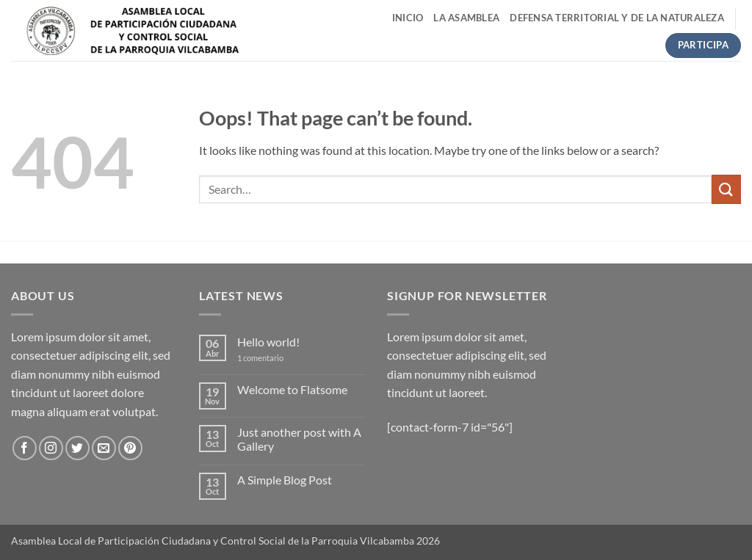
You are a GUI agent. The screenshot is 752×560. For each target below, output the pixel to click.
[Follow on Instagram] (51, 448)
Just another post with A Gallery (299, 439)
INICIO (408, 18)
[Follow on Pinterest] (130, 448)
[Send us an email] (104, 448)
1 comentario (271, 358)
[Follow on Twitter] (77, 448)
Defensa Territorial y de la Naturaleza (617, 18)
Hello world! (268, 342)
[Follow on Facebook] (25, 448)
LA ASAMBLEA (466, 18)
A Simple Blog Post (285, 480)
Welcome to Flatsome (292, 389)
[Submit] (726, 189)
